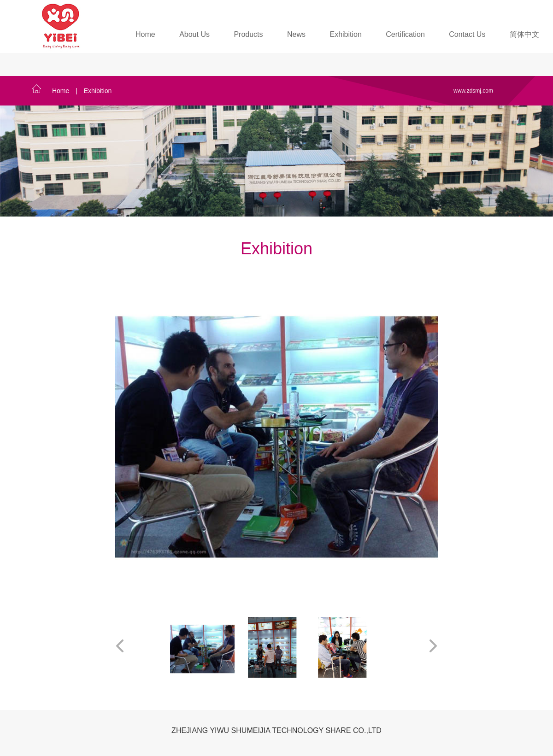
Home (145, 34)
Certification (405, 34)
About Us (194, 34)
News (296, 34)
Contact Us (467, 34)
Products (248, 34)
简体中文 (524, 34)
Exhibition (345, 34)
